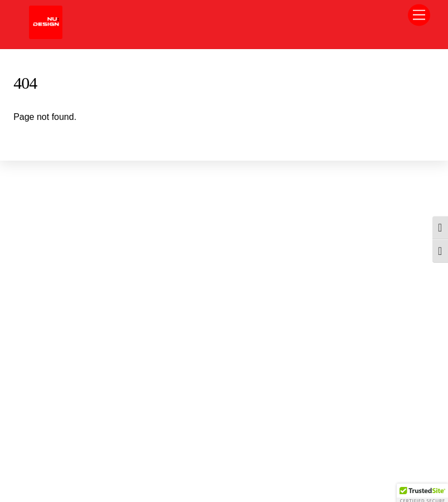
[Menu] (419, 15)
